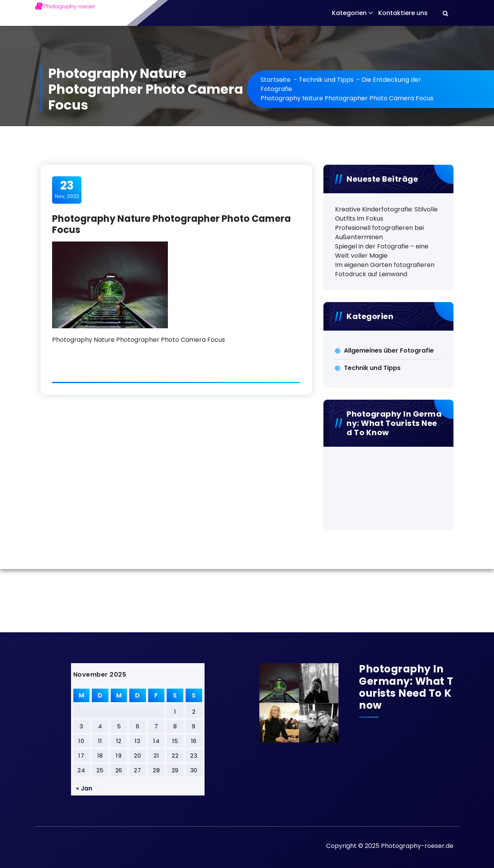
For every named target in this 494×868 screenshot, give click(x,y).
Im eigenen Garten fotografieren (385, 265)
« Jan (84, 788)
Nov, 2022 (67, 189)
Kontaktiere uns (403, 13)
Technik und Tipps (326, 80)
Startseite (276, 80)
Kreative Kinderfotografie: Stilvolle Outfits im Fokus (386, 214)
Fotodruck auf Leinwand (371, 274)
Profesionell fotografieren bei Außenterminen (379, 232)
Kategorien (349, 13)
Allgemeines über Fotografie (389, 350)
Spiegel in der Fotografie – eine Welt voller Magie (382, 251)
